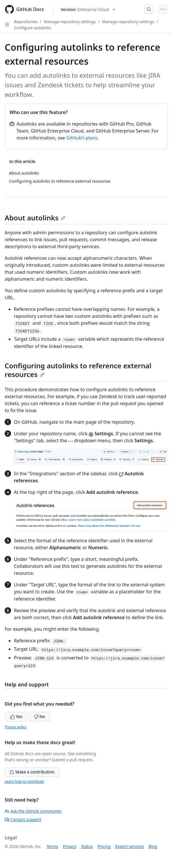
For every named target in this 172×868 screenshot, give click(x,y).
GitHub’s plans (82, 138)
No (40, 716)
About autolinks (35, 218)
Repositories (26, 22)
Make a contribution (32, 772)
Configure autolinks (33, 28)
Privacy (70, 846)
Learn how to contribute (24, 781)
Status (87, 846)
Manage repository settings (70, 22)
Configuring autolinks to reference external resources (78, 370)
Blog (153, 846)
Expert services (130, 846)
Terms (52, 846)
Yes (16, 716)
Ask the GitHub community (33, 811)
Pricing (104, 846)
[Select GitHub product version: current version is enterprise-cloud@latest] (88, 9)
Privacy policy (16, 727)
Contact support (23, 819)
